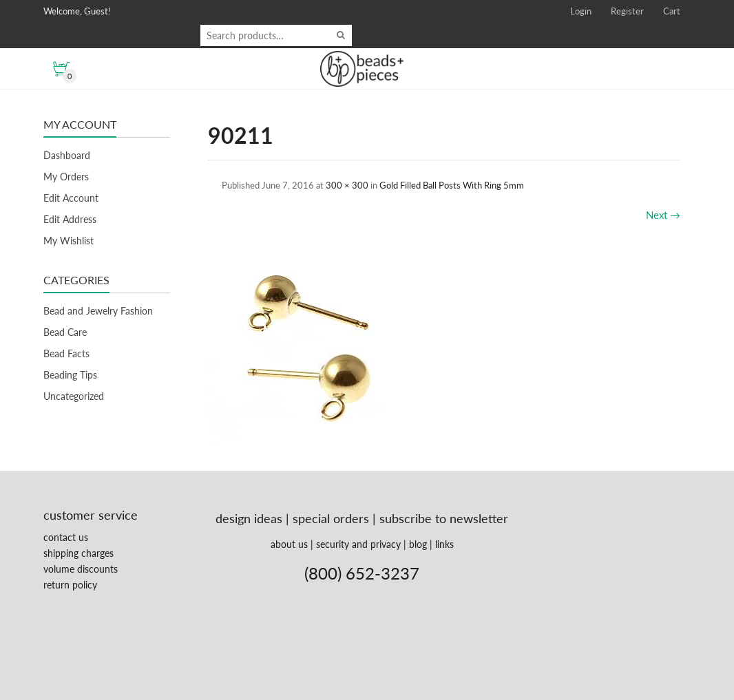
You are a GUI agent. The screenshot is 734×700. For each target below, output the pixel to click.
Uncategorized (74, 396)
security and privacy (358, 544)
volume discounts (81, 569)
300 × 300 (347, 185)
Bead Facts (66, 353)
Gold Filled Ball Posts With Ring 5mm (452, 185)
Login (581, 11)
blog (418, 544)
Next (663, 215)
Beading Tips (70, 375)
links (444, 544)
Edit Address (70, 219)
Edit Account (71, 198)
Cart (672, 11)
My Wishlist (69, 241)
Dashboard (67, 155)
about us (289, 544)
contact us (66, 537)
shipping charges (78, 553)
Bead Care (65, 332)
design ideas (249, 518)
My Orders (66, 177)
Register (627, 11)
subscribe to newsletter (444, 518)
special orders (331, 518)
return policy (70, 585)
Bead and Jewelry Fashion (98, 311)
